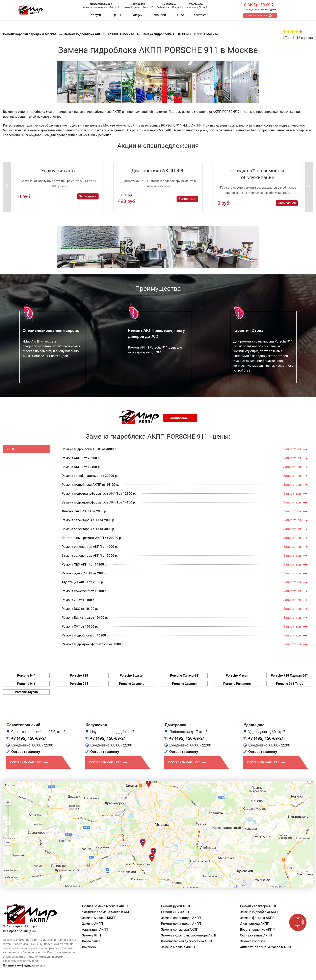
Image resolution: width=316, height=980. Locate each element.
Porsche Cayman (184, 684)
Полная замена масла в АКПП (105, 906)
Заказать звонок (258, 16)
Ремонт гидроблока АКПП (81, 485)
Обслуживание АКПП (256, 935)
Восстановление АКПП (257, 930)
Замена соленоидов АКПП (82, 556)
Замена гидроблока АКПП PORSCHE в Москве (99, 34)
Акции (138, 15)
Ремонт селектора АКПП (80, 520)
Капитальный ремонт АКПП (83, 538)
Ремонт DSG (71, 609)
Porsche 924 (79, 684)
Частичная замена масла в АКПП (107, 912)
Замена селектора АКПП (80, 529)
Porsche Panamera (237, 684)
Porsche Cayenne (132, 684)
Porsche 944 (26, 675)
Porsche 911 (26, 684)
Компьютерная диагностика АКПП (187, 941)
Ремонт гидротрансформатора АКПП (90, 494)
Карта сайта (91, 941)
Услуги (96, 15)
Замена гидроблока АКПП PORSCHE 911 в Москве (180, 34)
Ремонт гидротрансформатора (85, 644)
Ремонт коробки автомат (81, 476)
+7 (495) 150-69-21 (29, 738)
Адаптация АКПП (75, 582)
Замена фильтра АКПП (257, 918)
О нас (180, 15)
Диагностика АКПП (76, 511)
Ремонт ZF (70, 600)
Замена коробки (252, 941)
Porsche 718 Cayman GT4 (290, 675)
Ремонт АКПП (72, 458)
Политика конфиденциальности (24, 965)
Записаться (88, 196)
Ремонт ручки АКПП (77, 573)
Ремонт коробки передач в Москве (30, 34)
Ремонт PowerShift (76, 591)
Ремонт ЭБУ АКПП (76, 564)
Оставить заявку (26, 752)
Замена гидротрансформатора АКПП (90, 502)
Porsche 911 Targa (290, 684)
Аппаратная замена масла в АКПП (266, 947)
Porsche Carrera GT (184, 675)
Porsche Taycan (26, 692)
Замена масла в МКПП (99, 918)
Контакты (201, 15)
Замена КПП (91, 935)
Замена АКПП (72, 467)
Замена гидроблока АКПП (81, 449)
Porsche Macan (237, 675)
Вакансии (159, 15)
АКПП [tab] (11, 449)
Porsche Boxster (132, 675)
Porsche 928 (79, 675)
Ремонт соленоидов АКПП (82, 547)
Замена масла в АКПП (178, 947)
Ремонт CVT (71, 627)
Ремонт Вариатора (76, 618)
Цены (117, 15)
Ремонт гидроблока (77, 635)
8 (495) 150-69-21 (260, 5)
